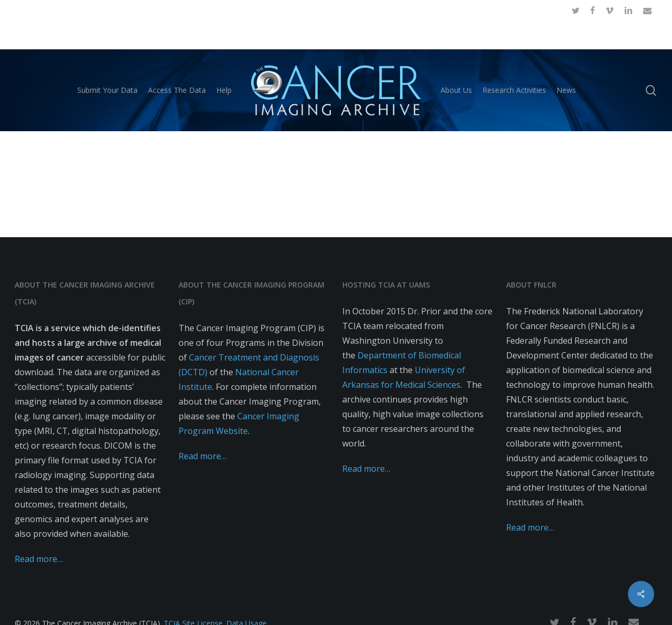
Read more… (39, 559)
